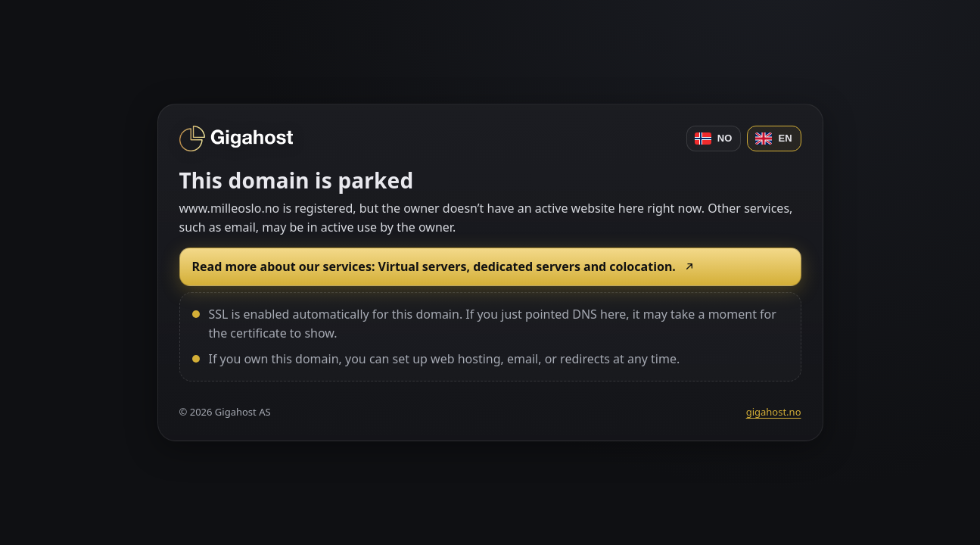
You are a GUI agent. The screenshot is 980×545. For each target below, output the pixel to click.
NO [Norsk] (714, 139)
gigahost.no (774, 412)
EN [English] (773, 139)
